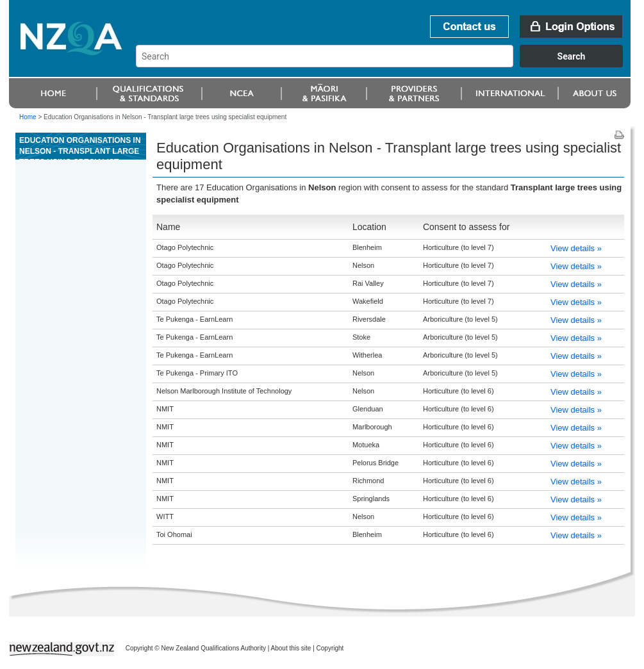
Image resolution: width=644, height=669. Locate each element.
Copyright (330, 648)
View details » (576, 248)
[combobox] (385, 64)
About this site (291, 648)
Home (28, 117)
